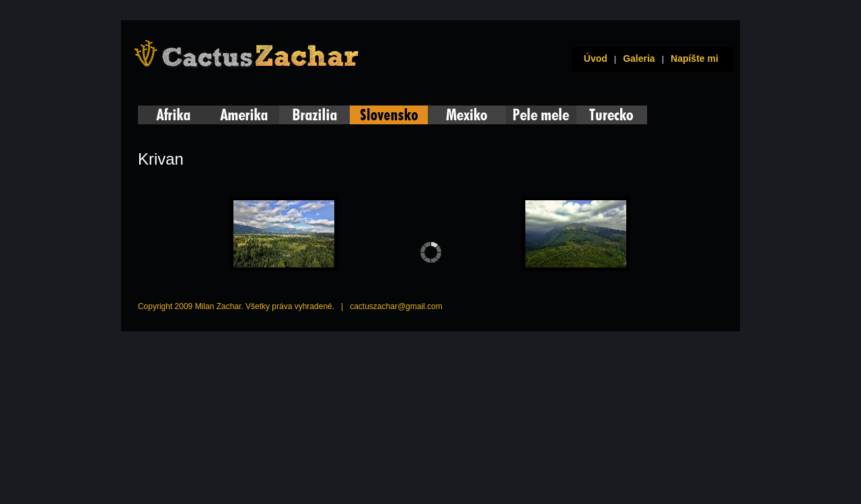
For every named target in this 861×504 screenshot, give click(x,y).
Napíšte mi (695, 58)
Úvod (593, 58)
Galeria (639, 58)
